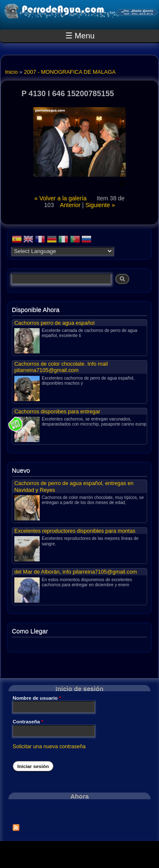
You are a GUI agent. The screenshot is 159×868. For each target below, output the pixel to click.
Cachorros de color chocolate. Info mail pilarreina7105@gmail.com (61, 367)
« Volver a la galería (62, 198)
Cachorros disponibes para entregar (57, 411)
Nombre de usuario (37, 698)
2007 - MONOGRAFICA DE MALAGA (70, 72)
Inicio (11, 72)
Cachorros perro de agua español (54, 323)
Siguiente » (100, 205)
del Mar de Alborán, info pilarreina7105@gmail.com (76, 572)
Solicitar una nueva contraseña (49, 747)
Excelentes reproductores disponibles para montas (75, 531)
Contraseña (28, 722)
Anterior (70, 205)
